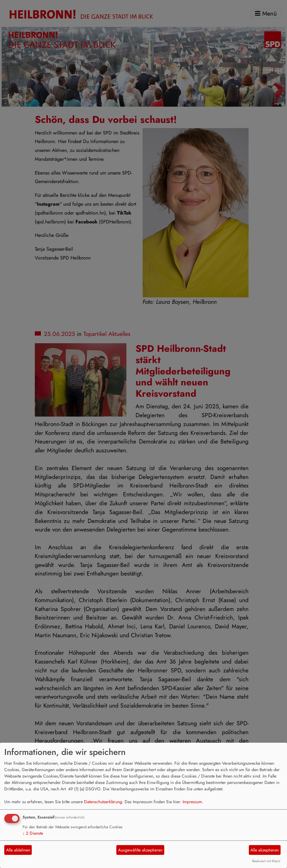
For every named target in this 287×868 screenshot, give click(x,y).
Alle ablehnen (18, 850)
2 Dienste (33, 833)
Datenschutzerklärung (103, 802)
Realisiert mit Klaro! (266, 861)
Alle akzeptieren (265, 850)
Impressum (192, 802)
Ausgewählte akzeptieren (140, 850)
